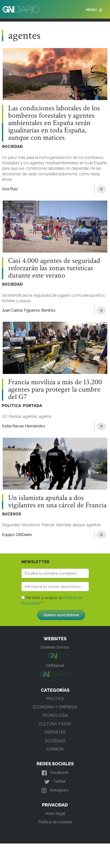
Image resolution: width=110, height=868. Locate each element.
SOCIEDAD (12, 147)
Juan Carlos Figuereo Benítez (29, 310)
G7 (5, 416)
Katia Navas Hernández (24, 426)
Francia (15, 416)
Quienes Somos (55, 647)
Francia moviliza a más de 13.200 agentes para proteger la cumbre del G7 (55, 390)
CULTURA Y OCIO (55, 724)
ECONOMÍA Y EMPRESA (55, 707)
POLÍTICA (12, 406)
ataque (79, 525)
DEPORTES (55, 732)
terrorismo (31, 525)
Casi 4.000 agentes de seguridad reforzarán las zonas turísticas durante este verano (54, 268)
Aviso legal (55, 813)
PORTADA (32, 406)
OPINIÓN (55, 749)
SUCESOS (11, 514)
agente (45, 416)
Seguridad (11, 525)
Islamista (63, 525)
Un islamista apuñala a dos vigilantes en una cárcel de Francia (57, 502)
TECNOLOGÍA (55, 715)
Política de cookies (55, 822)
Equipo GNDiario (17, 535)
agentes (30, 416)
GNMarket (55, 666)
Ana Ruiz (10, 189)
